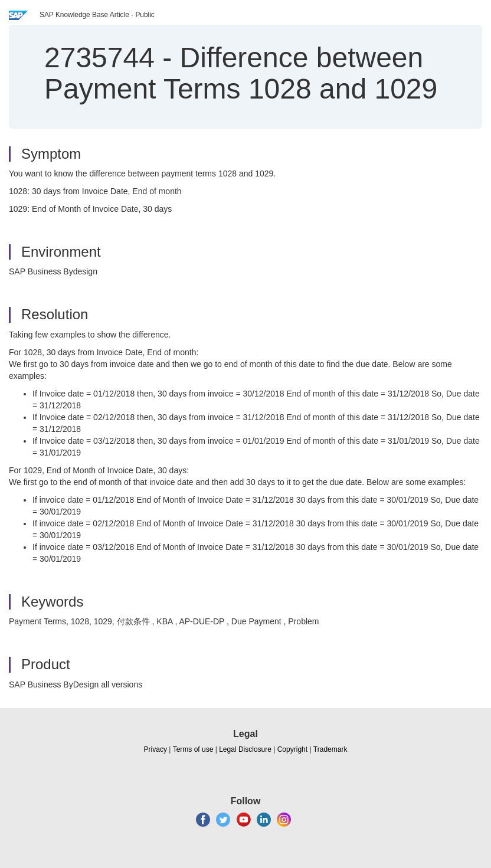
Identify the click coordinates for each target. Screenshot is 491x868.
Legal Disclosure (245, 749)
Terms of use (193, 749)
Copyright (292, 749)
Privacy (156, 749)
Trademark (330, 749)
